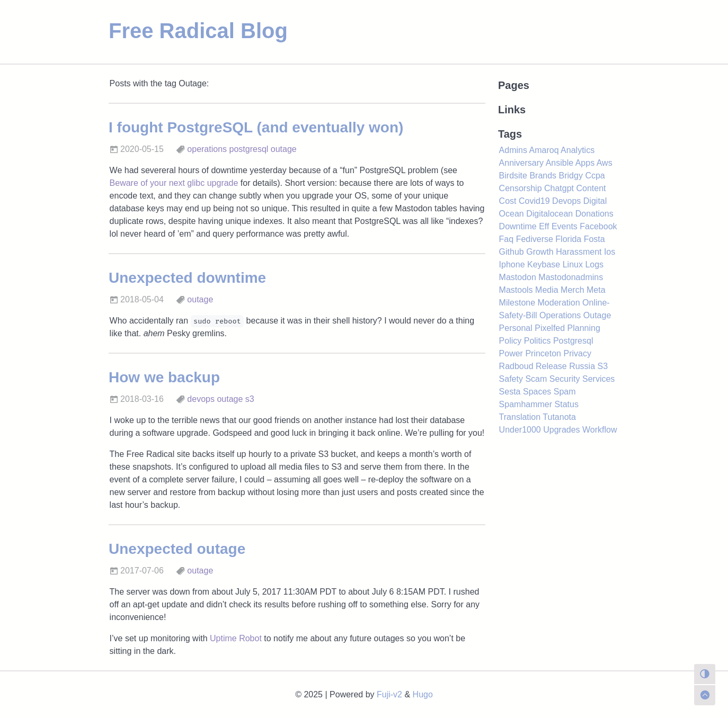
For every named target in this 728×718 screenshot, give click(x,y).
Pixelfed (550, 328)
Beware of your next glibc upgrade (174, 183)
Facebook (598, 226)
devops (201, 399)
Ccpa (595, 176)
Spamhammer (526, 404)
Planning (584, 328)
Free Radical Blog (198, 31)
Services (598, 379)
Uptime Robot (236, 638)
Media (547, 290)
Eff (544, 226)
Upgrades (561, 430)
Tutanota (559, 417)
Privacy (577, 353)
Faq (507, 239)
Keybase (544, 264)
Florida (568, 239)
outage (284, 149)
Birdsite (513, 176)
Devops (566, 201)
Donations (594, 214)
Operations (560, 315)
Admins (513, 150)
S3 (603, 366)
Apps (585, 163)
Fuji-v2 (389, 694)
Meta (596, 290)
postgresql (249, 149)
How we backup (164, 377)
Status (567, 404)
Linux (573, 264)
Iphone (512, 264)
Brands (543, 176)
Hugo (423, 694)
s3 (250, 399)
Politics (538, 341)
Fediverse (535, 239)
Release (551, 366)
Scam (536, 379)
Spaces (537, 392)
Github (512, 252)
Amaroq (544, 150)
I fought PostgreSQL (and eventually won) (256, 127)
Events (565, 226)
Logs (594, 264)
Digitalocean (549, 214)
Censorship (521, 188)
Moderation (559, 303)
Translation (520, 417)
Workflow (600, 430)
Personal (516, 328)
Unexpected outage (177, 549)
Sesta (510, 392)
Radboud (516, 366)
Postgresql (573, 341)
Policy (511, 341)
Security (565, 379)
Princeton (543, 353)
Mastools (516, 290)
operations (207, 149)
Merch (572, 290)
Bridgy (571, 176)
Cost (508, 201)
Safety (511, 379)
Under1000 (520, 430)
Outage (597, 315)
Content (591, 188)
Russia (582, 366)
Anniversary (521, 163)
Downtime (518, 226)
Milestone (517, 303)
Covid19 (534, 201)
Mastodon (518, 277)
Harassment (579, 252)
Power (511, 353)
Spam (565, 392)
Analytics (578, 150)
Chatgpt (559, 188)
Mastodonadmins (571, 277)
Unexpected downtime (187, 278)
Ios (610, 252)
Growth (540, 252)
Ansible (560, 163)
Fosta (594, 239)
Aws (605, 163)
